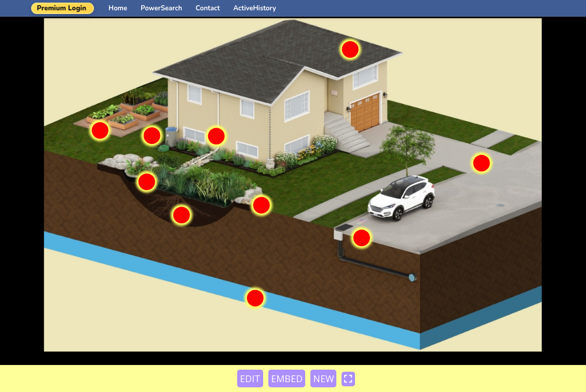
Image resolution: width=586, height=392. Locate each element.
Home (118, 8)
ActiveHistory (255, 8)
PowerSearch (161, 8)
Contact (208, 8)
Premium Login (62, 8)
